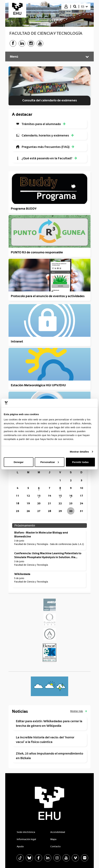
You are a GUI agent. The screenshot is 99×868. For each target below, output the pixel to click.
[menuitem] (84, 7)
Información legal (26, 839)
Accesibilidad (58, 832)
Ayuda (20, 846)
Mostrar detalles (79, 452)
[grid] (49, 492)
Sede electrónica (26, 832)
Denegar (19, 462)
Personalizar (50, 462)
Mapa (53, 839)
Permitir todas (80, 462)
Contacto (55, 846)
